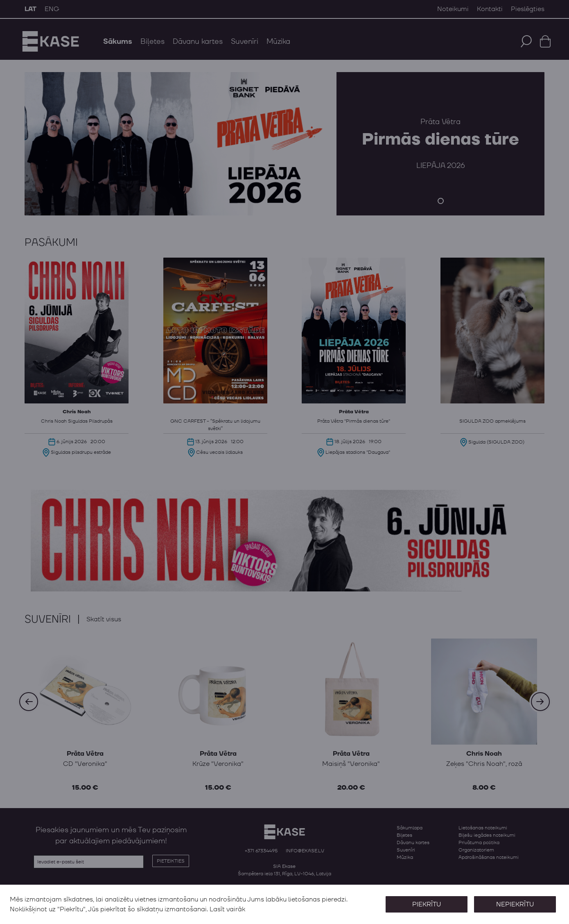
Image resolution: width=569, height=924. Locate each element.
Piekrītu (427, 904)
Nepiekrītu (515, 904)
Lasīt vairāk (227, 909)
